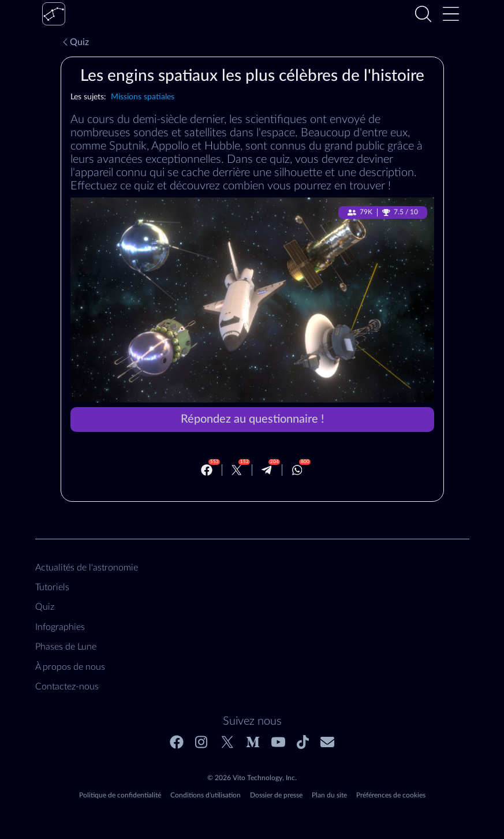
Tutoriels (52, 587)
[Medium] (253, 742)
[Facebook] (207, 470)
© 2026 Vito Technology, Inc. (252, 778)
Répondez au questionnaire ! (252, 419)
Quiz (75, 42)
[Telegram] (267, 470)
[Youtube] (278, 742)
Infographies (60, 627)
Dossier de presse (276, 795)
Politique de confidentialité (120, 795)
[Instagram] (202, 742)
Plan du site (329, 795)
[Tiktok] (303, 742)
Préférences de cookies (391, 795)
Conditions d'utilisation (206, 795)
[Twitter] (237, 470)
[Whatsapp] (297, 470)
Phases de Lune (66, 647)
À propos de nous (70, 667)
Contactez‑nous (67, 687)
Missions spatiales (143, 97)
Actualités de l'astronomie (87, 568)
